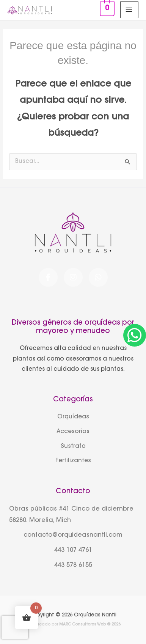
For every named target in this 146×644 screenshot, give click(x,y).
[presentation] (15, 627)
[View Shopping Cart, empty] (106, 10)
